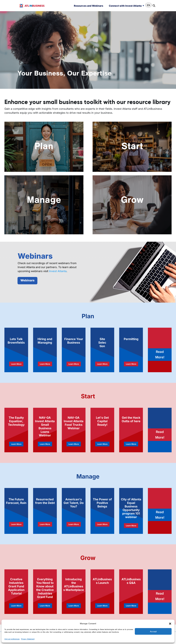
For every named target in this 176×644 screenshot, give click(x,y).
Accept (153, 631)
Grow (132, 200)
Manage (44, 200)
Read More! (160, 354)
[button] (170, 624)
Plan (44, 146)
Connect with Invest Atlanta (125, 6)
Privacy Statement (28, 639)
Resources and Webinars (89, 6)
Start (132, 146)
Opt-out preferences (12, 639)
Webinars (27, 280)
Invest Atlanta (58, 271)
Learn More (16, 364)
